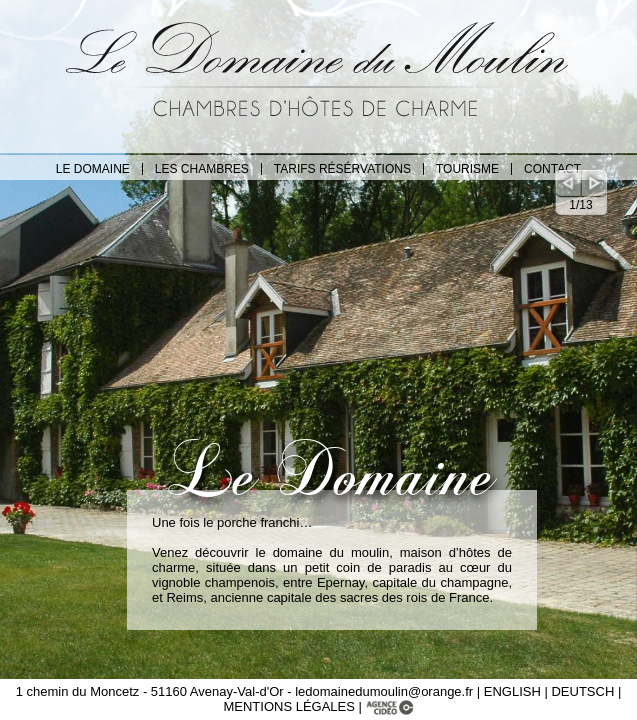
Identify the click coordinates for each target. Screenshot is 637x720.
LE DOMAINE (93, 169)
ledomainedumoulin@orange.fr (384, 691)
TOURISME (467, 169)
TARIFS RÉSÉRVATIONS (342, 169)
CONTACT (552, 169)
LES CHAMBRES (202, 169)
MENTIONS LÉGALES (290, 706)
